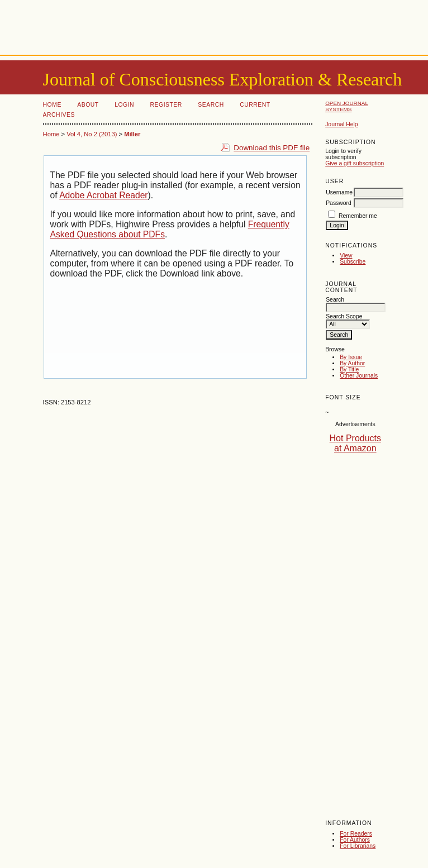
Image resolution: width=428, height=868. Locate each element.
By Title (349, 369)
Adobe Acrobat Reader (103, 195)
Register (166, 105)
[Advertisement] (214, 25)
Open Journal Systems (347, 106)
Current (255, 105)
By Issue (351, 357)
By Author (352, 363)
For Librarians (358, 846)
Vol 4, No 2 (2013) (92, 134)
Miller (132, 134)
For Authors (355, 840)
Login (124, 105)
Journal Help (341, 124)
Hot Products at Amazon (355, 443)
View (346, 256)
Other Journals (359, 376)
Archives (59, 115)
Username (339, 192)
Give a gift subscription (355, 163)
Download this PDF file (272, 148)
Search (211, 105)
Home (52, 105)
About (88, 105)
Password (339, 203)
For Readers (356, 834)
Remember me (358, 216)
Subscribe (353, 262)
